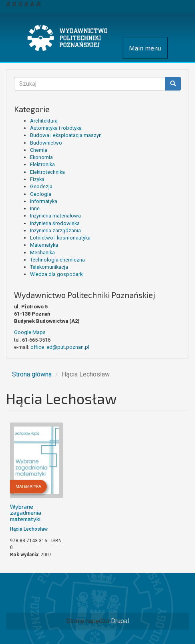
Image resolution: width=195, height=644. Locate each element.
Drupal (120, 621)
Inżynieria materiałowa (55, 216)
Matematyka (44, 245)
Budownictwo (46, 143)
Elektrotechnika (47, 172)
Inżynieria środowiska (55, 223)
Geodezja (41, 186)
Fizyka (37, 179)
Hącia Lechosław (29, 529)
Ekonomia (41, 157)
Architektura (44, 121)
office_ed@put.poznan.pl (60, 347)
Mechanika (42, 253)
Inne (35, 208)
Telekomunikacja (49, 267)
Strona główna (32, 374)
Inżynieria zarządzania (55, 230)
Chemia (39, 150)
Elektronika (42, 164)
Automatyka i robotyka (56, 128)
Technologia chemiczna (57, 260)
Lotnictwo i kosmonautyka (60, 238)
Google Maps (30, 332)
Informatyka (44, 201)
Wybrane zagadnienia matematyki (26, 513)
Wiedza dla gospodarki (57, 274)
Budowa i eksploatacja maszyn (66, 135)
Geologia (41, 194)
